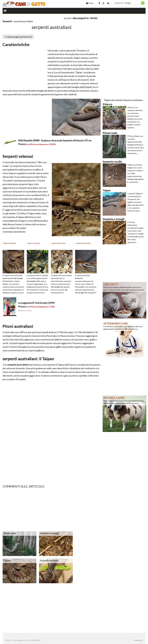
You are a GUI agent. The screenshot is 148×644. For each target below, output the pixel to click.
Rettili (94, 18)
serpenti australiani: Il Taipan (28, 359)
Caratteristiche (16, 44)
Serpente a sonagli (49, 533)
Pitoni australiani (18, 326)
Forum (90, 3)
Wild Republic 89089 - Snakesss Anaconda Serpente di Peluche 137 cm (55, 140)
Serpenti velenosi (18, 156)
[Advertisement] (33, 18)
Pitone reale (10, 533)
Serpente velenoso (49, 561)
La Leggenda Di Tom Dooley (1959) (36, 303)
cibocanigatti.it (81, 18)
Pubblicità (138, 640)
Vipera (7, 561)
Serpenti (7, 21)
